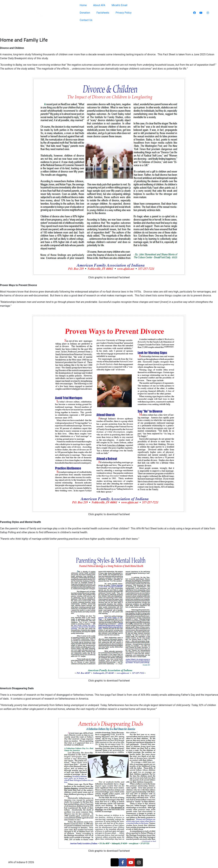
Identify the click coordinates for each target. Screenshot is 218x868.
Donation (85, 13)
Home (83, 5)
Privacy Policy (124, 13)
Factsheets (103, 13)
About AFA (99, 5)
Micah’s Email (119, 5)
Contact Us (86, 20)
